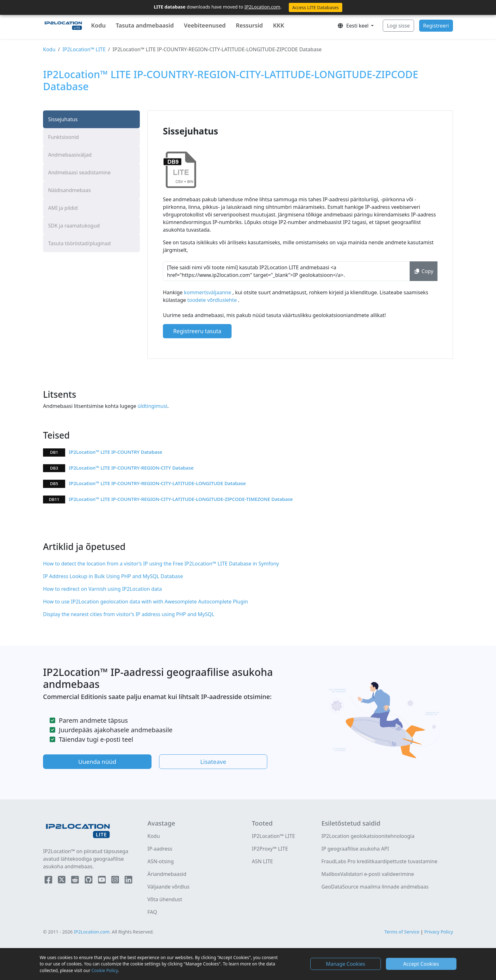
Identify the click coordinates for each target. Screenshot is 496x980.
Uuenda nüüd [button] (97, 762)
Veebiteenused (205, 25)
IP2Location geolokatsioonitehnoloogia (368, 836)
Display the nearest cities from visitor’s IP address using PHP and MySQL (129, 614)
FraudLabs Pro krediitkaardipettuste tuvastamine (379, 861)
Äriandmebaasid (167, 874)
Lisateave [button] (213, 762)
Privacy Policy (439, 932)
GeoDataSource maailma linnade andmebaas (375, 887)
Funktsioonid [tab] (63, 137)
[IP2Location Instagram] (116, 881)
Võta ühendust (165, 899)
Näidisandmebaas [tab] (69, 190)
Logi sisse (398, 26)
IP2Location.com (262, 7)
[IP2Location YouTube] (102, 881)
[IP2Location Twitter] (62, 881)
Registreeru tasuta (197, 331)
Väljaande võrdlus (168, 887)
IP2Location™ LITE (84, 49)
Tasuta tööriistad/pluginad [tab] (79, 243)
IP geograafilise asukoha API (355, 849)
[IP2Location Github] (89, 881)
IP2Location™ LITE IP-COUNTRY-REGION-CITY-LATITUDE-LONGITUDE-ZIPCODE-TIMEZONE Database (181, 499)
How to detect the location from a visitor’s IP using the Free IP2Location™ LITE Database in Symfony (161, 564)
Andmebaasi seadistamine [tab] (79, 172)
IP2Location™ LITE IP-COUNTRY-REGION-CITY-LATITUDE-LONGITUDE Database (157, 483)
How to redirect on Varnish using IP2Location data (102, 589)
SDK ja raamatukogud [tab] (74, 226)
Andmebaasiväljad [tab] (70, 155)
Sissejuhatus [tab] (63, 119)
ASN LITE (262, 861)
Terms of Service (402, 932)
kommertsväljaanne (208, 292)
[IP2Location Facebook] (49, 881)
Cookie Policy (105, 970)
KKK (279, 25)
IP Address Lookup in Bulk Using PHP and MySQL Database (113, 576)
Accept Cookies (421, 964)
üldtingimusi (152, 406)
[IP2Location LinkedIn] (128, 881)
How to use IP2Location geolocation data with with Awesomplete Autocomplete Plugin (146, 602)
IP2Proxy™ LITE (270, 849)
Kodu (98, 25)
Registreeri (436, 26)
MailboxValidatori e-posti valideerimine (368, 874)
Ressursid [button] (249, 25)
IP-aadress (160, 849)
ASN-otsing (161, 861)
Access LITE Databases (316, 7)
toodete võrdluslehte (213, 300)
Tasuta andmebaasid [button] (145, 25)
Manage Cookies (345, 964)
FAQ (152, 912)
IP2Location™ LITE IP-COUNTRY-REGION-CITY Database (131, 468)
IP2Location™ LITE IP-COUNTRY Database (116, 452)
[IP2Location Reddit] (76, 881)
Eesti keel (353, 26)
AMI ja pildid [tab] (63, 208)
